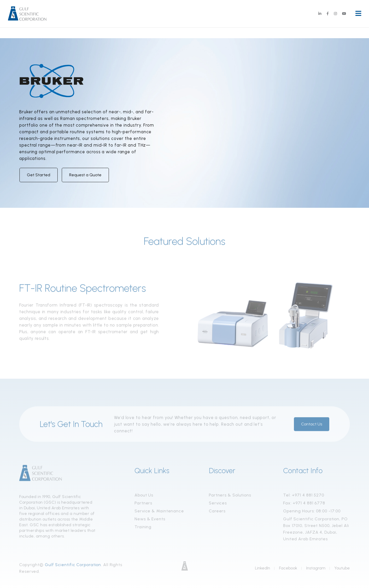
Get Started (39, 175)
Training (143, 529)
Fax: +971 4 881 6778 (304, 505)
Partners (143, 505)
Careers (217, 513)
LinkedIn (263, 570)
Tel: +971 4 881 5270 (304, 497)
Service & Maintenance (159, 513)
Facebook (288, 570)
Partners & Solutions (230, 497)
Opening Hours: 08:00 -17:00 (312, 513)
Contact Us (312, 426)
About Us (144, 497)
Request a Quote (85, 175)
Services (218, 505)
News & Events (150, 521)
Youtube (342, 570)
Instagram (316, 570)
